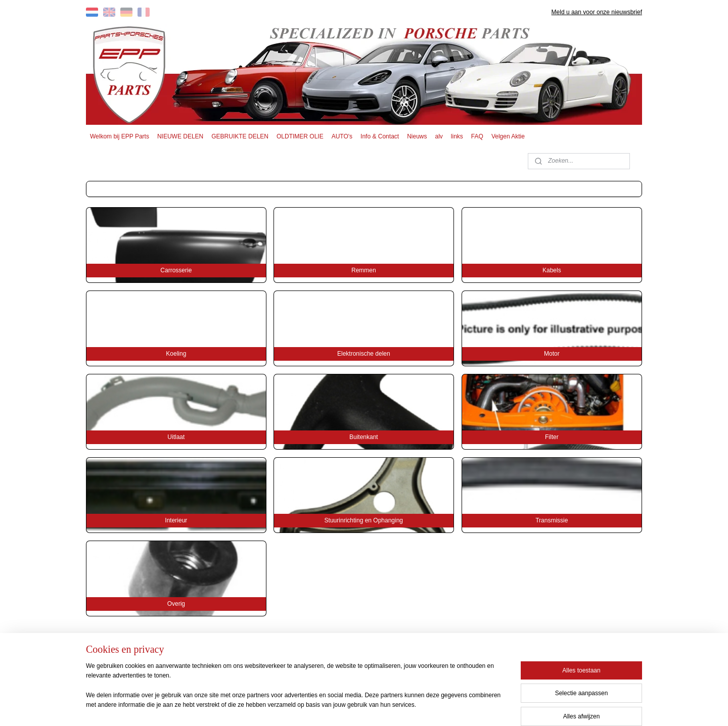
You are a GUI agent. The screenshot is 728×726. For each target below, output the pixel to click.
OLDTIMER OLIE (300, 136)
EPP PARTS (560, 660)
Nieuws (417, 136)
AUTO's (342, 136)
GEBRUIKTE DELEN (240, 136)
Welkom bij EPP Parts (120, 136)
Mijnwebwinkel (461, 707)
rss (349, 707)
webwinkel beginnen (382, 707)
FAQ (477, 136)
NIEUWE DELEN (180, 136)
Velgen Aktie (508, 136)
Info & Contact (380, 136)
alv (439, 136)
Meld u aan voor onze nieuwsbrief (597, 12)
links (457, 136)
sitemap (331, 707)
